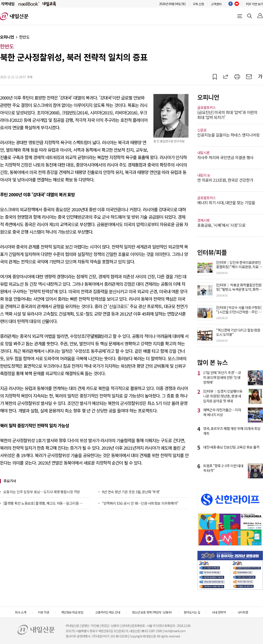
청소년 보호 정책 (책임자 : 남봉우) (152, 612)
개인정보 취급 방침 (72, 612)
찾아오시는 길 (192, 612)
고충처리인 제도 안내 (108, 612)
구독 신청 (198, 4)
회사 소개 (20, 612)
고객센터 (216, 4)
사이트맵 (243, 612)
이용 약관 (44, 612)
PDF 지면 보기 (254, 4)
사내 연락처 (219, 612)
